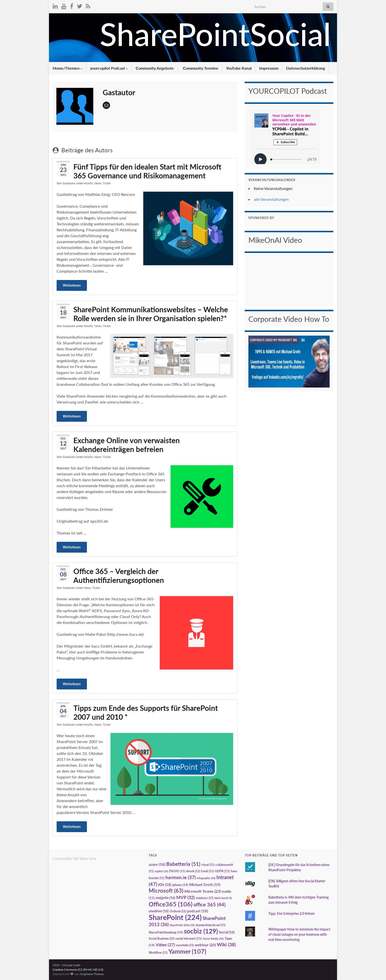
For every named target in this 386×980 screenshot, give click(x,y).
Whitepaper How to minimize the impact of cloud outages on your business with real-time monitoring (299, 934)
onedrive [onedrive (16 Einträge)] (159, 911)
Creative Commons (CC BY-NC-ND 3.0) (78, 970)
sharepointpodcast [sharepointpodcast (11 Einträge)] (211, 925)
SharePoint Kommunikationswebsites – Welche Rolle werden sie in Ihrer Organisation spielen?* (151, 314)
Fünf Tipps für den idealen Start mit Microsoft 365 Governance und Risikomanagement (147, 171)
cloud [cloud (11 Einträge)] (208, 865)
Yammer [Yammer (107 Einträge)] (187, 951)
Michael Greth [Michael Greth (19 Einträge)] (205, 885)
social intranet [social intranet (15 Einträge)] (189, 938)
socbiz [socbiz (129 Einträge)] (201, 931)
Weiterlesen (72, 285)
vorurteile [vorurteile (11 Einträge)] (185, 945)
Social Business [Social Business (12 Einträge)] (161, 939)
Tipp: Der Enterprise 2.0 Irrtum (291, 913)
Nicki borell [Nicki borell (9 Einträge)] (223, 898)
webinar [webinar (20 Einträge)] (205, 945)
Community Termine (200, 68)
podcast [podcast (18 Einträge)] (198, 911)
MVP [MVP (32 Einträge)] (185, 897)
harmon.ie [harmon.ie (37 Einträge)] (181, 877)
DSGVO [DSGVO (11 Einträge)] (177, 871)
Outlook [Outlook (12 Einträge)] (178, 911)
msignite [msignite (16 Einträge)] (165, 898)
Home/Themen (68, 68)
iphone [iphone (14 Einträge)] (180, 885)
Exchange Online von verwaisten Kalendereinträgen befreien (127, 445)
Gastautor (69, 183)
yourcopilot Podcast (109, 68)
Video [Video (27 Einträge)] (165, 945)
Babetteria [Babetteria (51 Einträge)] (183, 864)
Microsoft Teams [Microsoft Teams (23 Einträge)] (203, 891)
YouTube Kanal (239, 68)
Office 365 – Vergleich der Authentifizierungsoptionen (119, 576)
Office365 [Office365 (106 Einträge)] (171, 904)
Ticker (107, 183)
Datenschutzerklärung (306, 68)
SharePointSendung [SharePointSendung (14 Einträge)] (166, 932)
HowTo (88, 183)
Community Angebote (155, 68)
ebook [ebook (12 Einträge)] (193, 871)
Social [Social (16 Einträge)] (227, 932)
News (98, 183)
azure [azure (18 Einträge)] (157, 864)
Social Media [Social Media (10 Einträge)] (213, 939)
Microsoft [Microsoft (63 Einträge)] (166, 891)
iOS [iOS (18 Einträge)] (165, 885)
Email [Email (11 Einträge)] (207, 871)
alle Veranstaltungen (271, 199)
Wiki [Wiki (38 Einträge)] (226, 944)
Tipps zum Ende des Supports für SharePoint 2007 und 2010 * (146, 712)
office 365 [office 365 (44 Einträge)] (209, 905)
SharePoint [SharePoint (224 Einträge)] (175, 917)
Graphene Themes (92, 974)
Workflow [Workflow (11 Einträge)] (158, 953)
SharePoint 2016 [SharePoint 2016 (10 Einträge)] (182, 925)
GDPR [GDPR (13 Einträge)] (222, 871)
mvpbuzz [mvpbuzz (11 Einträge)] (205, 898)
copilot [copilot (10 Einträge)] (161, 871)
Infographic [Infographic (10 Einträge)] (206, 878)
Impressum (269, 68)
